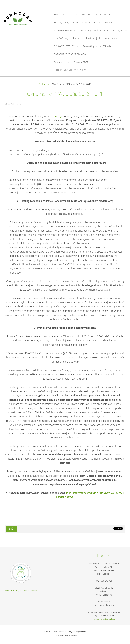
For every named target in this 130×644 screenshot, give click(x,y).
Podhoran (44, 84)
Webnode (73, 635)
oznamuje (57, 116)
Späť (12, 529)
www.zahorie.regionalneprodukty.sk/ (21, 591)
